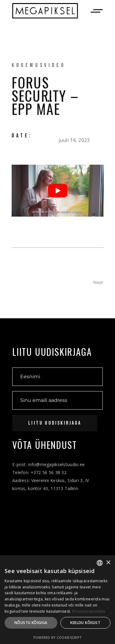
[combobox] (100, 563)
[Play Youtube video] (58, 191)
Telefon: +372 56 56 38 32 (39, 472)
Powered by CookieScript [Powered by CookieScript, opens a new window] (57, 637)
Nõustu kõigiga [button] (31, 623)
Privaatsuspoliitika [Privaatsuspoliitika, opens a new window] (89, 611)
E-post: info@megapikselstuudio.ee (48, 464)
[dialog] (57, 600)
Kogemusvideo (39, 65)
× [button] (108, 563)
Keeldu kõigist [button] (85, 623)
